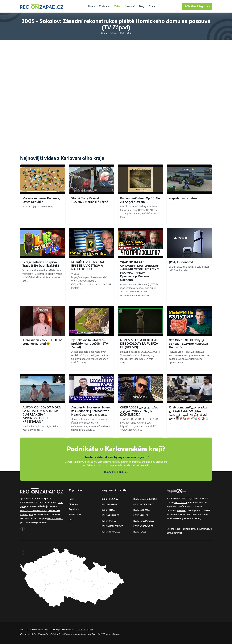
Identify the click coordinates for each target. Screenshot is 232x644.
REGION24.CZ (140, 532)
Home (91, 6)
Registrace (204, 6)
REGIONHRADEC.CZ (111, 532)
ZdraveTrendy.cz (174, 533)
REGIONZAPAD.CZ (110, 504)
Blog (142, 6)
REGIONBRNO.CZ (142, 510)
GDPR (79, 630)
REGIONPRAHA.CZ (110, 515)
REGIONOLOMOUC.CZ (144, 521)
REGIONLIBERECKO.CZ (112, 526)
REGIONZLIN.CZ (141, 515)
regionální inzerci (55, 518)
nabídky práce (27, 514)
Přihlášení (74, 504)
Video (117, 6)
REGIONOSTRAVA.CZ (143, 526)
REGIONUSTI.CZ (109, 521)
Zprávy (105, 6)
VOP (86, 630)
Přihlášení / (191, 6)
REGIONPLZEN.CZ (110, 499)
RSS (71, 520)
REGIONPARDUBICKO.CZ (145, 499)
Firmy (152, 6)
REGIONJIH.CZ (108, 510)
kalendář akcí (54, 510)
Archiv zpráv (75, 514)
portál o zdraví (190, 529)
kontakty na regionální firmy (33, 510)
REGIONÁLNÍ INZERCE (116, 472)
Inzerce (72, 499)
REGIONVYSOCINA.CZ (144, 504)
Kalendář (130, 6)
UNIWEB (181, 510)
